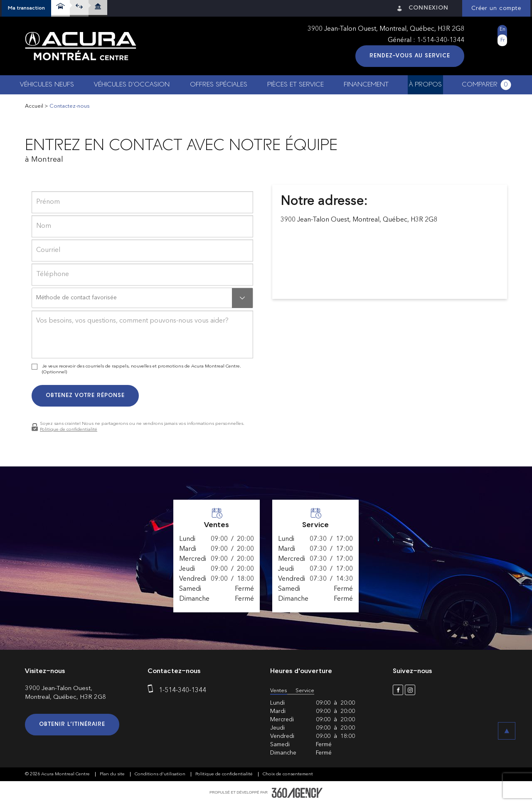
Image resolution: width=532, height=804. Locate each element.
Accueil (34, 106)
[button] (26, 8)
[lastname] (142, 226)
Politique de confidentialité (69, 430)
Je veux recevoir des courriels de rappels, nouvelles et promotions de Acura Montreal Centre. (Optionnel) (142, 369)
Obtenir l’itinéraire (72, 724)
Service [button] (305, 691)
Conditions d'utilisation (161, 774)
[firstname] (142, 202)
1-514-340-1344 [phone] (441, 40)
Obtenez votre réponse (85, 396)
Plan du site (113, 774)
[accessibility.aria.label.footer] (297, 793)
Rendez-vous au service (410, 56)
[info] (142, 334)
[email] (142, 250)
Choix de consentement (288, 774)
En (502, 30)
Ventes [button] (279, 691)
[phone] (142, 275)
